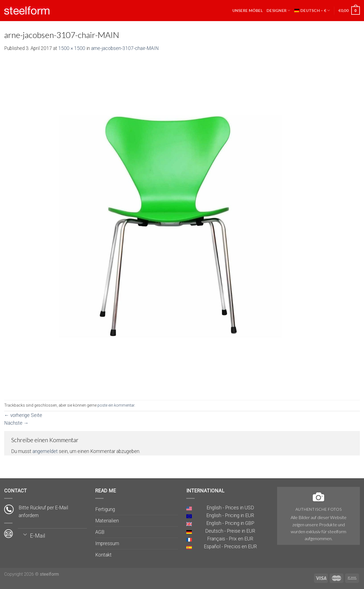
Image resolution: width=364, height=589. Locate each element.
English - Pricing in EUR (230, 515)
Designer (278, 10)
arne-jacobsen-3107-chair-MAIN (125, 48)
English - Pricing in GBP (230, 523)
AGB (100, 532)
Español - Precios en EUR (230, 547)
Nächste (16, 423)
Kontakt (103, 555)
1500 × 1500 (72, 48)
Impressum (107, 543)
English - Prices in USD (230, 508)
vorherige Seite (23, 415)
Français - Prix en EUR (230, 539)
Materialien (107, 521)
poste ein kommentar (116, 405)
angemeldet (45, 451)
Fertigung (105, 509)
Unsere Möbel (248, 10)
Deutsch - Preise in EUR (230, 531)
